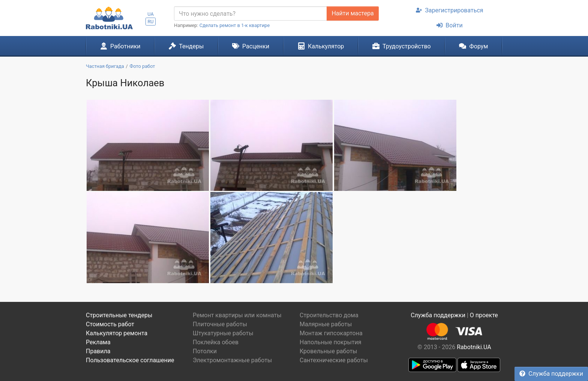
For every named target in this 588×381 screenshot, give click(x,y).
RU (150, 22)
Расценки (251, 46)
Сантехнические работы (334, 360)
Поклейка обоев (216, 342)
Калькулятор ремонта (117, 333)
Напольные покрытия (331, 342)
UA (151, 14)
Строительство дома (329, 315)
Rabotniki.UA (474, 347)
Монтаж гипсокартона (331, 333)
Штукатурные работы (223, 333)
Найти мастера (352, 13)
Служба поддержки (551, 374)
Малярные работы (326, 324)
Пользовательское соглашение (130, 360)
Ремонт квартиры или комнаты (237, 315)
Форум (473, 46)
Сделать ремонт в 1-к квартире (235, 25)
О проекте (484, 315)
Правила (98, 351)
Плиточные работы (220, 324)
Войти (449, 25)
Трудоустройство (402, 46)
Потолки (205, 351)
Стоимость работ (110, 324)
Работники (120, 46)
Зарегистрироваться (449, 10)
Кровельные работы (328, 351)
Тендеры (186, 46)
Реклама (98, 342)
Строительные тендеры (119, 315)
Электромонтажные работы (232, 360)
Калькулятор (321, 46)
